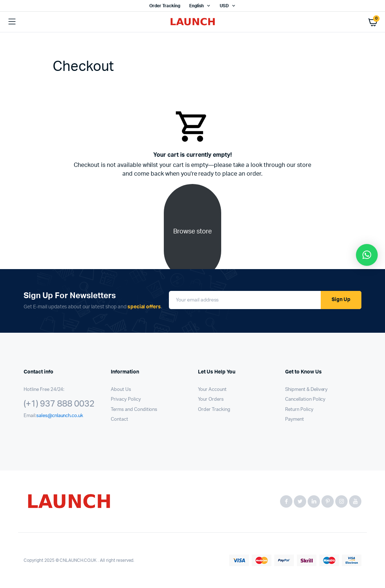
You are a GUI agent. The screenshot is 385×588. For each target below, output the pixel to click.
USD (224, 6)
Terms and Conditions (134, 410)
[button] (367, 255)
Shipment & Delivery (306, 390)
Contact (119, 419)
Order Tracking (165, 6)
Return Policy (299, 410)
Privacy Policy (126, 399)
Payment (295, 419)
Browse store (192, 232)
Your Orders (211, 399)
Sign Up (341, 300)
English (196, 6)
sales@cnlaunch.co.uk (60, 416)
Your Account (212, 390)
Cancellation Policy (305, 399)
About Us (121, 390)
